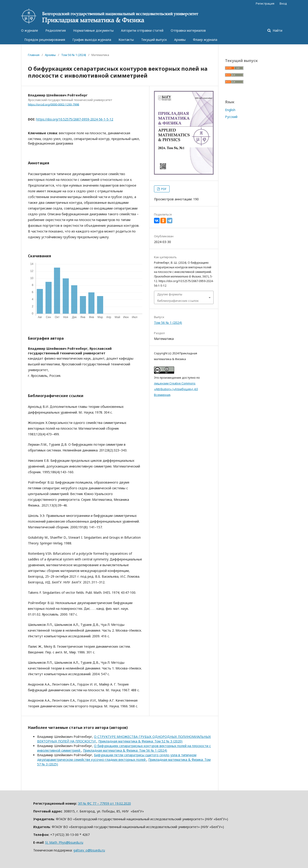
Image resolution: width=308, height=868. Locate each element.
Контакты (126, 40)
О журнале (30, 30)
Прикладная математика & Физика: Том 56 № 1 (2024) (125, 750)
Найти (277, 30)
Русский (231, 117)
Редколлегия (56, 30)
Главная (34, 55)
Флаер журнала (205, 40)
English (230, 110)
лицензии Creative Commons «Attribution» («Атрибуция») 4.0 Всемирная (176, 389)
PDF (163, 189)
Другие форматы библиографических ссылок (178, 297)
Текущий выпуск (154, 40)
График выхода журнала (92, 40)
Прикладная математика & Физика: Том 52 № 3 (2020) (140, 741)
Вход (283, 3)
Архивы (180, 40)
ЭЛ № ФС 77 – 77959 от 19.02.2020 (104, 803)
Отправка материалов (188, 30)
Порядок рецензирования (45, 40)
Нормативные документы (93, 30)
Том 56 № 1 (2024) (74, 55)
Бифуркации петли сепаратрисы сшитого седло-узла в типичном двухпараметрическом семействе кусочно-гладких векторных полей (117, 757)
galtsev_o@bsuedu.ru (89, 850)
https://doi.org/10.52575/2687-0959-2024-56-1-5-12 (75, 119)
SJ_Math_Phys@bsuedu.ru (64, 842)
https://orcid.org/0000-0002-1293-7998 (54, 104)
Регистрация (265, 3)
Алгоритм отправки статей (142, 30)
